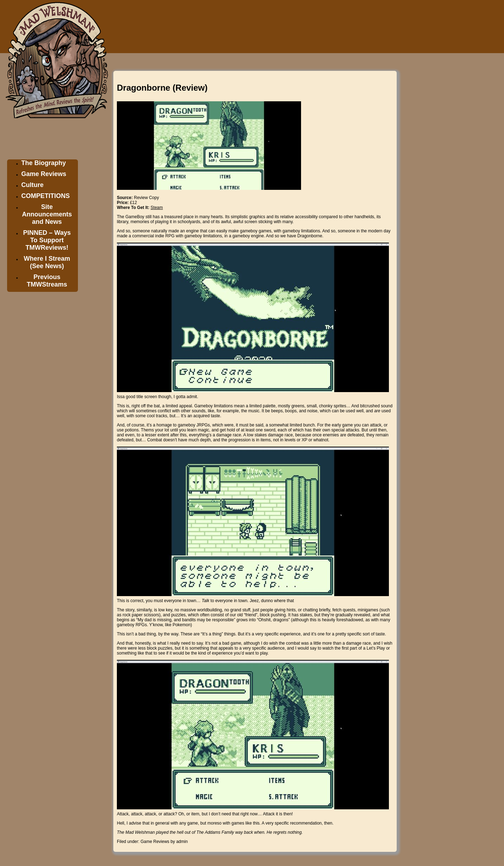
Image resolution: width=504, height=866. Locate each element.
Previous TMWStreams (47, 281)
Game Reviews (44, 174)
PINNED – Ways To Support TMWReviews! (47, 240)
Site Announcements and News (47, 214)
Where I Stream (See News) (47, 262)
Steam (157, 208)
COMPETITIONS (46, 196)
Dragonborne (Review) (162, 88)
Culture (32, 185)
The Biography (44, 163)
